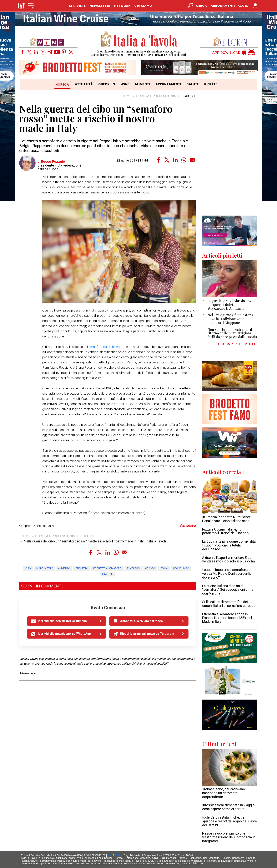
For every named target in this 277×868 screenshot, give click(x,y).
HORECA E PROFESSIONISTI (158, 96)
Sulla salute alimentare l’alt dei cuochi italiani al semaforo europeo (229, 604)
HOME (127, 96)
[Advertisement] (230, 155)
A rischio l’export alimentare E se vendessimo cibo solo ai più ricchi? (229, 559)
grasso (150, 568)
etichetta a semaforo (107, 568)
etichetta (82, 568)
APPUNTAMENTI (168, 84)
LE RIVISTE (78, 6)
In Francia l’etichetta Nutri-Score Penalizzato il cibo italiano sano (227, 519)
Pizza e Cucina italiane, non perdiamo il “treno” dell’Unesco (225, 531)
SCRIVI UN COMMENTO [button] (43, 586)
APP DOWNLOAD (226, 53)
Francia (107, 574)
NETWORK (122, 6)
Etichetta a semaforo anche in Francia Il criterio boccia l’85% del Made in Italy (227, 618)
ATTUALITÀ (84, 84)
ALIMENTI (142, 84)
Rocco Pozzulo (53, 161)
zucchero (133, 568)
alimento (64, 568)
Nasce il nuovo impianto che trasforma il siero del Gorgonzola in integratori (229, 837)
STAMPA (188, 526)
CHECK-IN (107, 84)
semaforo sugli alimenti (105, 347)
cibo (28, 568)
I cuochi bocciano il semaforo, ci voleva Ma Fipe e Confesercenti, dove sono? (227, 574)
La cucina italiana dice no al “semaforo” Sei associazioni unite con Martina (228, 590)
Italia (164, 568)
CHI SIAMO (143, 6)
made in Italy (44, 568)
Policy (119, 855)
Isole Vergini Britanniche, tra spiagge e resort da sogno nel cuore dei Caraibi (229, 821)
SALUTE (193, 84)
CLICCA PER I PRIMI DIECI (238, 344)
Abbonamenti (223, 6)
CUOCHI (190, 96)
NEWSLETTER (100, 6)
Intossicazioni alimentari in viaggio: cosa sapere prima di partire (229, 807)
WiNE (125, 84)
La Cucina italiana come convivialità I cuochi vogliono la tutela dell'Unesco (229, 545)
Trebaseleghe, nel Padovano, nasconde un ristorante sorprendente (224, 793)
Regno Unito (181, 568)
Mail (110, 855)
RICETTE (211, 84)
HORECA (62, 85)
